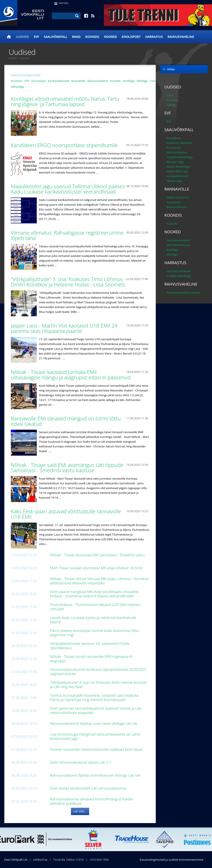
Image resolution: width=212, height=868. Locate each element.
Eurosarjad (39, 81)
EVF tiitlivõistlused (178, 245)
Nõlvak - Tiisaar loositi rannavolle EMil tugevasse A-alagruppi (92, 659)
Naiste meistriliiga (178, 167)
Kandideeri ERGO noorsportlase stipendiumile (65, 145)
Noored (111, 37)
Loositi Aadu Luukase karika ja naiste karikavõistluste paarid (93, 620)
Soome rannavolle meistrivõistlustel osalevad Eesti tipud (97, 749)
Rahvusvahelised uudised (183, 293)
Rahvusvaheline (181, 37)
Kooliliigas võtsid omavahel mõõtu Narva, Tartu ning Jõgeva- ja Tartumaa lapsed (65, 101)
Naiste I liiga (174, 181)
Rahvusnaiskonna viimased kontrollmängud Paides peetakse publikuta (92, 801)
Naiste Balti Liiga (177, 171)
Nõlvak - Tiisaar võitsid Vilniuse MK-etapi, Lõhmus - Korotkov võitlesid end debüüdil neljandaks (99, 581)
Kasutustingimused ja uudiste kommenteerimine (172, 860)
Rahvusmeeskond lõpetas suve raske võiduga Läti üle (94, 723)
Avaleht (13, 58)
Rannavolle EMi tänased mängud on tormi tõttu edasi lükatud (66, 421)
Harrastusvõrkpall (178, 271)
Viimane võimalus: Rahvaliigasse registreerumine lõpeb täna (67, 235)
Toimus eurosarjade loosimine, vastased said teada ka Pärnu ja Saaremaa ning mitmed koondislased (94, 697)
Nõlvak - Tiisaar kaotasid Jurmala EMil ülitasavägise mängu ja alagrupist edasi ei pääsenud (71, 375)
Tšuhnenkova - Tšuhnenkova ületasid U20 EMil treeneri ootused (95, 607)
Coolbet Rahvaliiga (179, 276)
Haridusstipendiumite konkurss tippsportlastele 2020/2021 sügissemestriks (99, 672)
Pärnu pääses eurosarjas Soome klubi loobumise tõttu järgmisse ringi (95, 633)
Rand (76, 37)
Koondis (92, 37)
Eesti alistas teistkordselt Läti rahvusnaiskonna (88, 788)
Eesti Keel (64, 3)
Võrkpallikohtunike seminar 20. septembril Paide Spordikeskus (90, 646)
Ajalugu (171, 105)
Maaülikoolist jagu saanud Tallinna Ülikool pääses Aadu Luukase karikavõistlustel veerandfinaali (68, 189)
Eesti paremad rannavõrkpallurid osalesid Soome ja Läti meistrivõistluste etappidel (96, 710)
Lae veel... (80, 811)
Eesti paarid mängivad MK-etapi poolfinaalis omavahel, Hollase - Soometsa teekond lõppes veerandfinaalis (95, 594)
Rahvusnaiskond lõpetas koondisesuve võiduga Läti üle (96, 775)
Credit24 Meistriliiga (180, 157)
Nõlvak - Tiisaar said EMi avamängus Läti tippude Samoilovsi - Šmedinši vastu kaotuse (67, 467)
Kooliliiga (129, 81)
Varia (170, 95)
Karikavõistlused (59, 81)
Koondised (78, 81)
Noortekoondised (178, 240)
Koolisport (131, 37)
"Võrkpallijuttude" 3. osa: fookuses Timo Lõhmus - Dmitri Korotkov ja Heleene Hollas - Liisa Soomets (69, 282)
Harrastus (154, 37)
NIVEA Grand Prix (178, 197)
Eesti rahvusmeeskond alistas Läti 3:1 (81, 762)
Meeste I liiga (175, 162)
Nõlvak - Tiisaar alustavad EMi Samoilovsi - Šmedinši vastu (98, 555)
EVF (36, 37)
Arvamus (17, 81)
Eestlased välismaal (179, 143)
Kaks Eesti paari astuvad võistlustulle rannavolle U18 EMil (66, 514)
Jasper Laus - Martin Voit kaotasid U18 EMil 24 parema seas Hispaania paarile (64, 328)
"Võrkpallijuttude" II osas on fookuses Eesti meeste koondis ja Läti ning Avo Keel (98, 684)
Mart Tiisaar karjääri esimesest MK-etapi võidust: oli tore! (97, 568)
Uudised (22, 37)
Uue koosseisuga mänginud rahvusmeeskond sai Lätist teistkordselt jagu (95, 736)
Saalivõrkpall (55, 37)
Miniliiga (142, 81)
